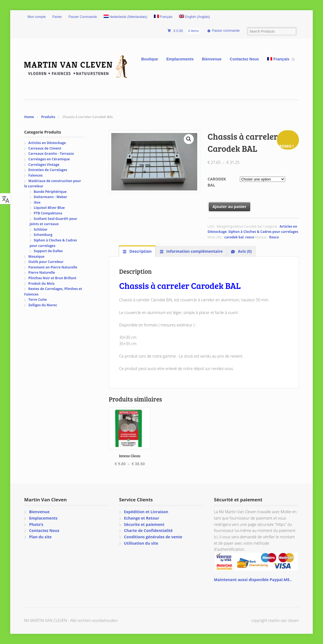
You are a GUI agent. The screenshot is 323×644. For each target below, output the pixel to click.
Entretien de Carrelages (48, 170)
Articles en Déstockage (47, 143)
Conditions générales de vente (153, 537)
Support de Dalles (48, 251)
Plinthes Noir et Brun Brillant (52, 278)
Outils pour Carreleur (46, 262)
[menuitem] (125, 17)
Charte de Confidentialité (148, 530)
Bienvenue (212, 59)
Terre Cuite (38, 300)
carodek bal (234, 237)
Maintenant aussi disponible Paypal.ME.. (253, 580)
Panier (57, 17)
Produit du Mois (42, 284)
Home (29, 117)
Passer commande (226, 31)
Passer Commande (83, 17)
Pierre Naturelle (42, 272)
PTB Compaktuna (48, 213)
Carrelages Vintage (44, 165)
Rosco (274, 237)
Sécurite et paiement (144, 524)
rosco (250, 237)
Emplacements (180, 59)
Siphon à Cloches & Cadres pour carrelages (263, 232)
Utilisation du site (141, 543)
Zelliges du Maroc (43, 305)
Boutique (150, 59)
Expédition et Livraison (146, 512)
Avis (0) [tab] (244, 251)
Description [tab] (140, 251)
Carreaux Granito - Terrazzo (51, 154)
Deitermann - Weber (50, 197)
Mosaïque (36, 256)
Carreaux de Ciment (45, 148)
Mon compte (36, 17)
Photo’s (36, 524)
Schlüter (41, 229)
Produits (48, 117)
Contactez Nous (245, 59)
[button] (189, 139)
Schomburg (43, 235)
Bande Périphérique (50, 192)
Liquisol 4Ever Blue (49, 208)
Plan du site (40, 537)
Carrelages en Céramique (49, 159)
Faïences (36, 175)
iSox (37, 202)
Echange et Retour (142, 518)
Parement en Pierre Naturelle (53, 267)
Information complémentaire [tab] (194, 251)
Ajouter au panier (229, 207)
